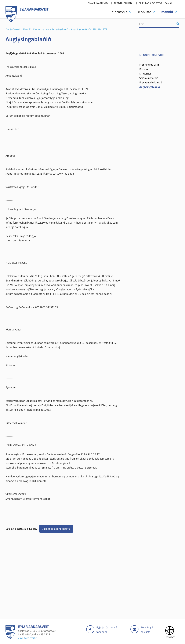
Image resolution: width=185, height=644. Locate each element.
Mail (134, 629)
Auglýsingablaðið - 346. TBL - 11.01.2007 (89, 29)
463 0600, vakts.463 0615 (35, 634)
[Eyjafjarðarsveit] (10, 638)
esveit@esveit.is (28, 638)
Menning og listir (41, 29)
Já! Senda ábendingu (55, 529)
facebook (90, 629)
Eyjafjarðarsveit (13, 29)
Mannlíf (27, 29)
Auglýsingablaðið (60, 29)
